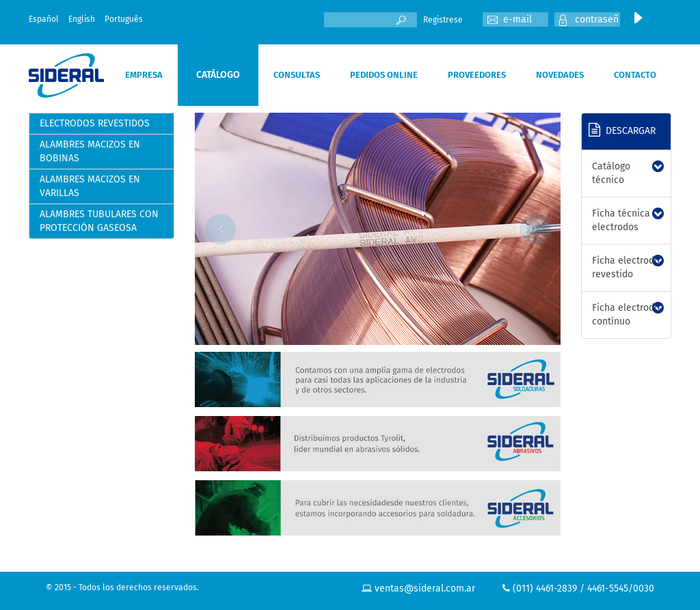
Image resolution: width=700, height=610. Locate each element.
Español (44, 19)
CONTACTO (635, 75)
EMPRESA (144, 75)
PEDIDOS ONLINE (384, 75)
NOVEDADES (560, 75)
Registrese (443, 20)
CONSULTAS (297, 75)
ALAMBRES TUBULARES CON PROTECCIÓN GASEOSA (99, 221)
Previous (220, 229)
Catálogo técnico (611, 173)
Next (535, 229)
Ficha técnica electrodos (621, 220)
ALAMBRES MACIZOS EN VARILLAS (90, 186)
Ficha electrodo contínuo (626, 315)
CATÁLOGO (218, 75)
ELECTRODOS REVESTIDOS (95, 123)
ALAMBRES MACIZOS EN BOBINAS (90, 151)
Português (124, 19)
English (82, 19)
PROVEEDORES (477, 75)
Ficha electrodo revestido (626, 267)
